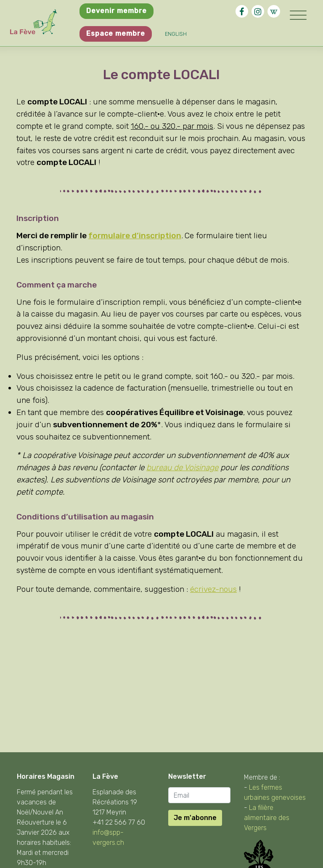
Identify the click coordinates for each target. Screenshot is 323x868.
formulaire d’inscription (135, 236)
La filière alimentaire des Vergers (267, 818)
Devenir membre (116, 11)
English (176, 34)
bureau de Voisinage (182, 467)
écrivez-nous (213, 589)
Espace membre (116, 33)
